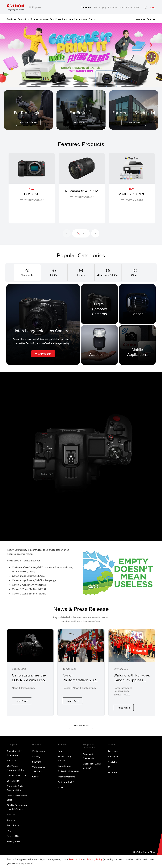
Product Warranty (66, 774)
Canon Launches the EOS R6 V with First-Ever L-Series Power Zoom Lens (29, 682)
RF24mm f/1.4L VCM (82, 194)
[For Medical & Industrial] (134, 118)
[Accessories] (99, 345)
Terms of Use (14, 833)
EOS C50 (32, 194)
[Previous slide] (67, 233)
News (15, 688)
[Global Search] (146, 7)
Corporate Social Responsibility (123, 690)
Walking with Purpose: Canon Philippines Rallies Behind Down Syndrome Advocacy (132, 682)
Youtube (112, 759)
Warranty (141, 19)
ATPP (61, 785)
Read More (22, 705)
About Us (12, 758)
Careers (11, 817)
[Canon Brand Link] (16, 7)
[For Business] (81, 118)
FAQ (9, 828)
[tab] (27, 273)
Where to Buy (47, 19)
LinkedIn (112, 770)
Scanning (37, 759)
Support (151, 19)
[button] (150, 45)
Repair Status (64, 763)
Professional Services (68, 769)
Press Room (61, 19)
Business (113, 7)
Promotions (24, 19)
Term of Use (75, 859)
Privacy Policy (14, 839)
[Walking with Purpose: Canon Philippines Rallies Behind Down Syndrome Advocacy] (132, 672)
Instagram (113, 754)
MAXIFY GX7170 (132, 194)
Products (12, 19)
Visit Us (11, 812)
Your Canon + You (78, 19)
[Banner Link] (81, 55)
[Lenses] (137, 304)
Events (35, 19)
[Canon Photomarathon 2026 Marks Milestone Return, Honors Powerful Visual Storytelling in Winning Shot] (81, 672)
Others (36, 774)
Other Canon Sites (146, 850)
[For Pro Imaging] (28, 118)
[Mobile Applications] (137, 345)
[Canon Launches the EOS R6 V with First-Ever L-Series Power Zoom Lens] (30, 672)
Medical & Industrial (129, 7)
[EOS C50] (32, 188)
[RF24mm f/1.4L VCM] (82, 188)
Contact (93, 19)
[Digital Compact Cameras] (99, 304)
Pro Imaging (100, 7)
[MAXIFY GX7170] (132, 188)
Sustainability (14, 778)
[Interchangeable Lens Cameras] (43, 324)
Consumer (86, 7)
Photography (28, 688)
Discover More (28, 122)
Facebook (113, 748)
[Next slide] (95, 233)
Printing (36, 754)
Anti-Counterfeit (66, 779)
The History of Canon (18, 773)
